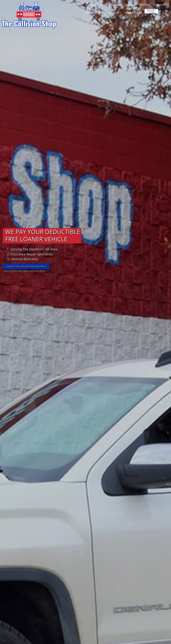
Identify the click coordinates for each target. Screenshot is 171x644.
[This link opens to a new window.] (103, 13)
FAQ (103, 5)
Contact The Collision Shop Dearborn (27, 266)
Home (78, 5)
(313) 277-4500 (134, 12)
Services (91, 5)
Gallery (131, 5)
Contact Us (161, 5)
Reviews (145, 5)
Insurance (115, 5)
